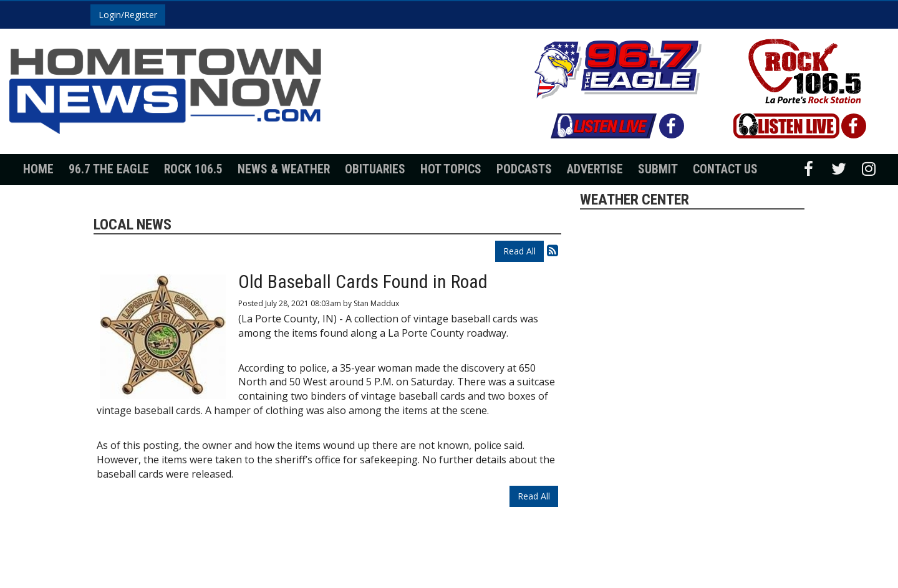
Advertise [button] (595, 169)
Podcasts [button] (524, 169)
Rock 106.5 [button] (193, 169)
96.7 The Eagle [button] (109, 169)
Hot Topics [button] (451, 169)
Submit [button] (658, 169)
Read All (519, 251)
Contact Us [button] (725, 169)
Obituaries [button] (375, 169)
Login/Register (128, 15)
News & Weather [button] (284, 169)
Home (38, 169)
